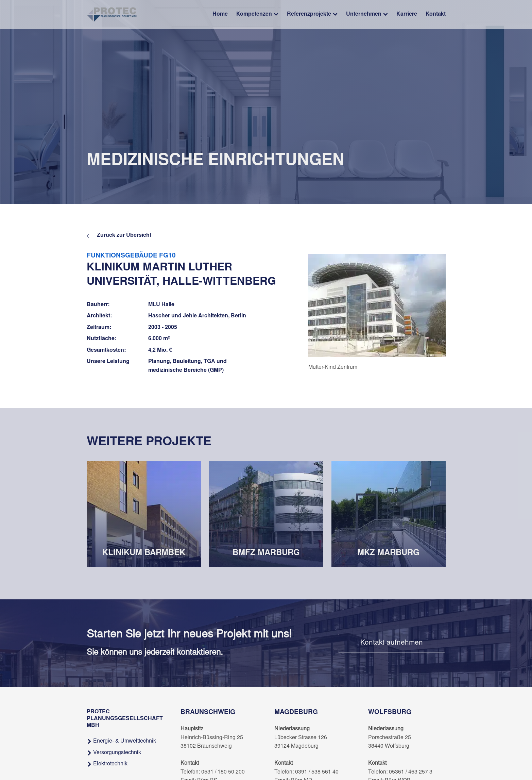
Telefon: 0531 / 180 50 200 (213, 772)
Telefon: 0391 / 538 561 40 (306, 772)
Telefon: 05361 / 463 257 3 (400, 772)
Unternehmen (367, 15)
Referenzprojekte (312, 15)
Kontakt (436, 14)
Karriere (407, 14)
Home (220, 14)
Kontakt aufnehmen (392, 643)
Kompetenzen (257, 15)
